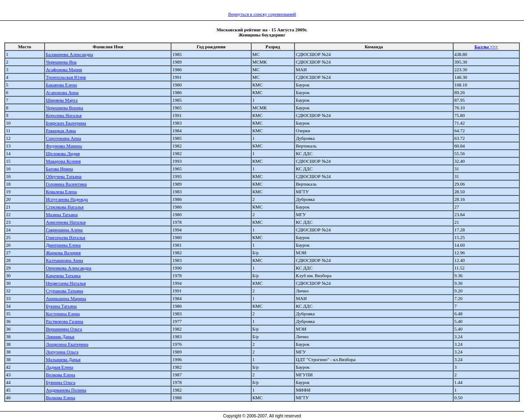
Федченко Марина (64, 146)
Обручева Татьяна (64, 176)
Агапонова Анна (62, 92)
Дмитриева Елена (63, 245)
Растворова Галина (64, 321)
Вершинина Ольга (64, 329)
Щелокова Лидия (63, 153)
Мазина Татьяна (62, 214)
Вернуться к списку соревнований (262, 14)
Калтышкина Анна (64, 260)
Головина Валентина (66, 184)
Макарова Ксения (63, 161)
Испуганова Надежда (67, 199)
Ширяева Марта (62, 100)
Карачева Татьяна (63, 275)
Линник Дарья (60, 337)
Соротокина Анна (63, 138)
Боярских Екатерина (66, 123)
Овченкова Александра (69, 268)
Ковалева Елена (61, 192)
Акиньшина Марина (66, 298)
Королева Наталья (64, 115)
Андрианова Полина (66, 390)
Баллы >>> (486, 47)
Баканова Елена (61, 85)
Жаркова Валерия (63, 253)
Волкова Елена (60, 375)
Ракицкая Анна (61, 131)
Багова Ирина (59, 169)
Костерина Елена (63, 314)
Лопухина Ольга (62, 352)
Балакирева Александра (69, 54)
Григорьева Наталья (66, 237)
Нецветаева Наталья (66, 283)
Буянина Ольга (60, 382)
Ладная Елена (59, 367)
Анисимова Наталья (66, 222)
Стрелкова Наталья (65, 207)
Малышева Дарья (63, 359)
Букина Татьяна (61, 306)
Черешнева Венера (64, 108)
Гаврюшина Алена (64, 230)
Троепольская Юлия (66, 77)
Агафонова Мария (64, 70)
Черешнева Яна (61, 62)
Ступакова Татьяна (64, 291)
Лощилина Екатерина (67, 344)
